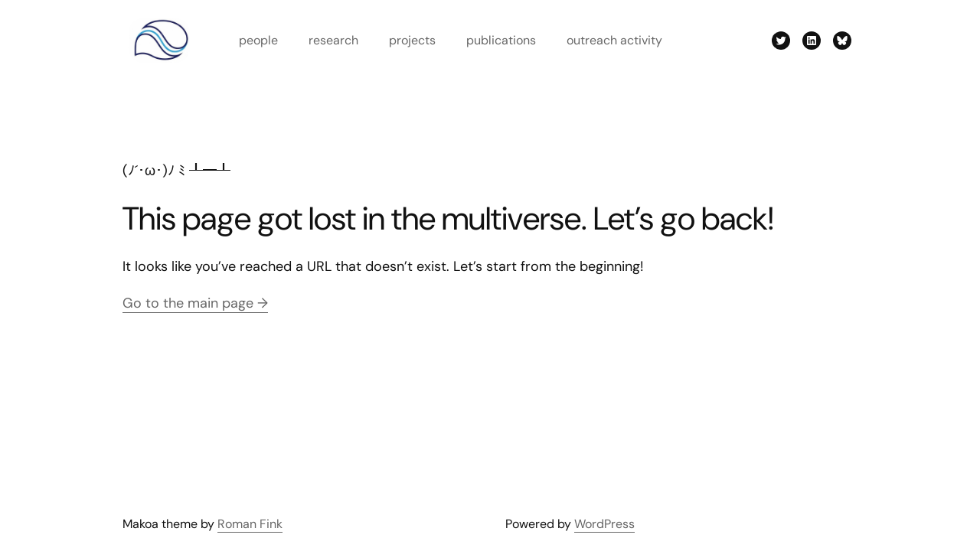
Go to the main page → (195, 303)
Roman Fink (250, 524)
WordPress (604, 524)
